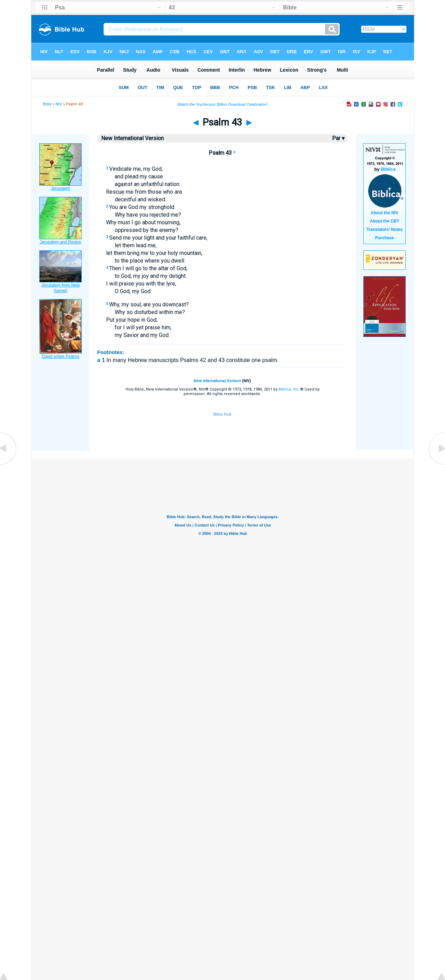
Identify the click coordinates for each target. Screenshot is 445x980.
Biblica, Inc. (289, 389)
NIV (59, 104)
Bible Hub (222, 414)
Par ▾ (338, 138)
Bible (47, 104)
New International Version (217, 381)
